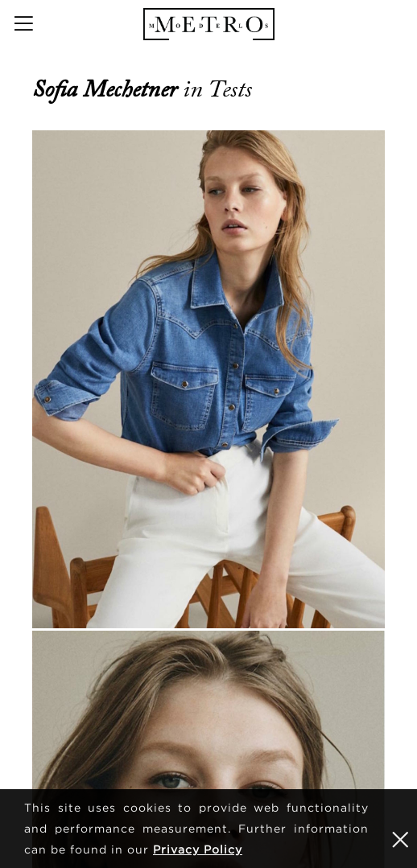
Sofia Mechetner (107, 89)
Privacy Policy (198, 849)
